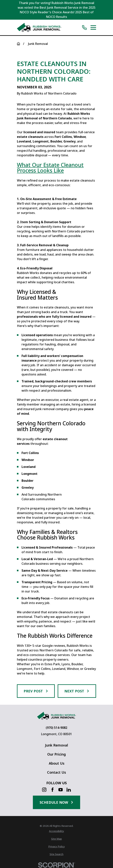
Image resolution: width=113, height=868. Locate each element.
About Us (57, 763)
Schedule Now (56, 802)
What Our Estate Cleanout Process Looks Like (50, 168)
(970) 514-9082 (56, 728)
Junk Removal (56, 745)
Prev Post (36, 691)
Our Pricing (56, 754)
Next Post (77, 691)
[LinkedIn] (69, 790)
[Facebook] (52, 790)
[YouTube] (61, 790)
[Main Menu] (93, 27)
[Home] (39, 27)
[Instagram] (44, 790)
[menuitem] (56, 831)
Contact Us (56, 772)
